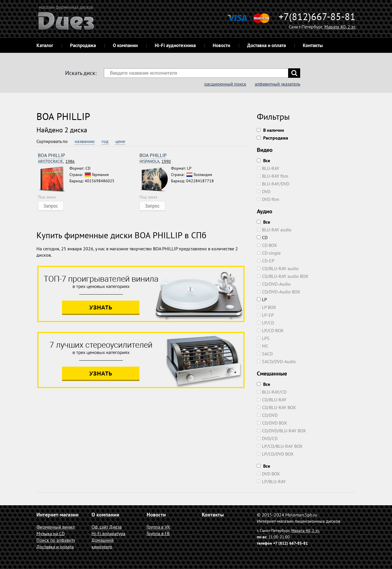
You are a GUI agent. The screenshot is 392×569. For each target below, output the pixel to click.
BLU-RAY (268, 168)
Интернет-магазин (58, 515)
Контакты (313, 45)
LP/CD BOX (270, 330)
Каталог (45, 45)
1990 (155, 161)
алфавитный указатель (277, 84)
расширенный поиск (225, 84)
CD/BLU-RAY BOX (276, 407)
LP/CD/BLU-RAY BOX (280, 446)
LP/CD (265, 323)
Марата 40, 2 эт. (340, 27)
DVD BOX (268, 474)
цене (120, 141)
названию (85, 141)
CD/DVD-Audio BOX (279, 292)
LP (262, 299)
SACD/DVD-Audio (276, 361)
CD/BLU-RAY (272, 400)
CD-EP (266, 261)
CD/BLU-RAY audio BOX (283, 276)
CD (262, 237)
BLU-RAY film (272, 176)
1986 (56, 161)
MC (263, 346)
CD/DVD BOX (272, 423)
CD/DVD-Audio (274, 284)
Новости (221, 45)
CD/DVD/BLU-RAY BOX (281, 431)
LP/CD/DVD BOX (275, 454)
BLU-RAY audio (274, 230)
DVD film (268, 199)
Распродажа (83, 45)
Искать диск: (81, 73)
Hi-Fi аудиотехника (175, 45)
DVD (264, 191)
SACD (265, 354)
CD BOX (267, 245)
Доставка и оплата (266, 45)
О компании (125, 45)
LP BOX (266, 307)
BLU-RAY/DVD (273, 184)
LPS (263, 338)
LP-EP (265, 315)
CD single (269, 253)
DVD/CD (267, 438)
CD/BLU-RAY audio (278, 268)
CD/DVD (267, 415)
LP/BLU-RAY (271, 481)
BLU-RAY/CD (272, 392)
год (105, 141)
